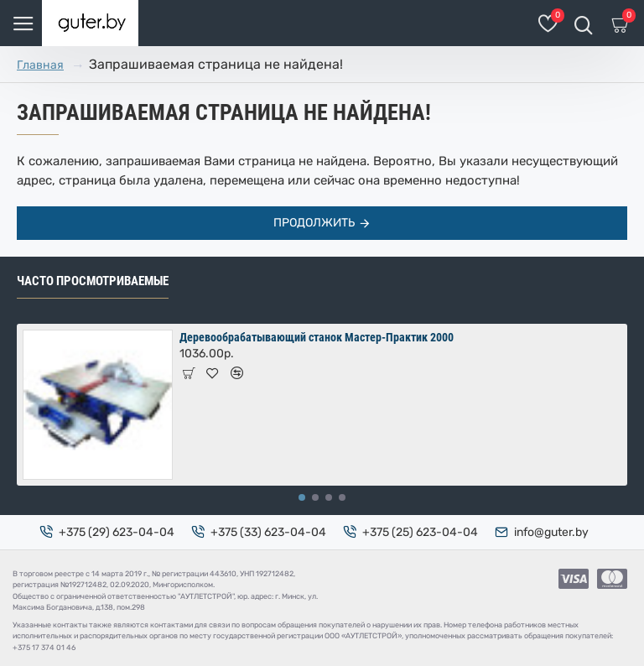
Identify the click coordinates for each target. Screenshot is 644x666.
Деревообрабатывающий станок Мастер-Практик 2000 (317, 337)
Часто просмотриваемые (93, 281)
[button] (302, 497)
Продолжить (314, 223)
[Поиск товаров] (583, 23)
